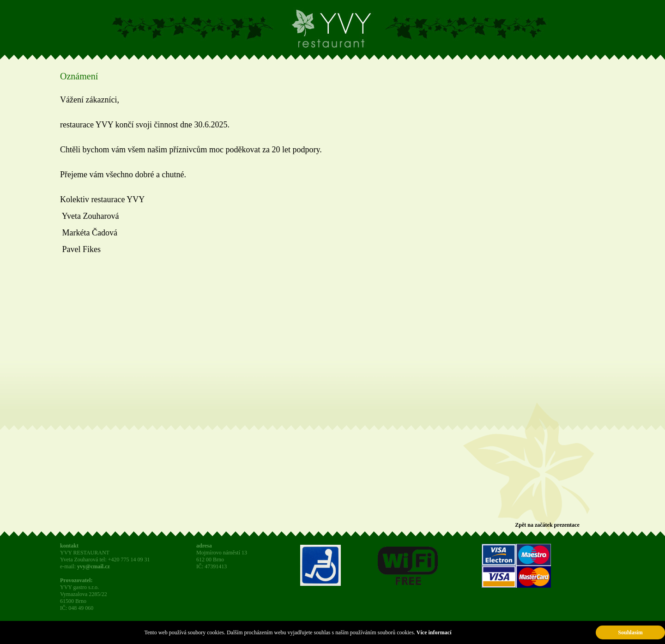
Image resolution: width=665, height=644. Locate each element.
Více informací (434, 632)
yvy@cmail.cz (94, 566)
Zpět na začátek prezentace (547, 525)
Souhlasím (630, 632)
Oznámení (79, 76)
